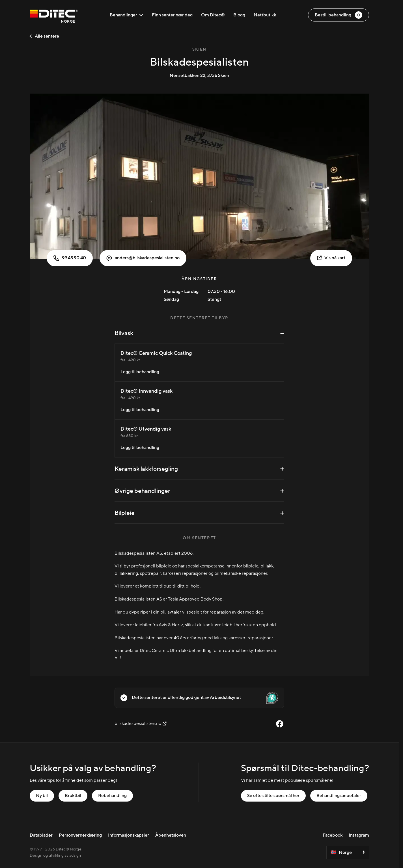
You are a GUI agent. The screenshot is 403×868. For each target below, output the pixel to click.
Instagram (359, 835)
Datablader (41, 835)
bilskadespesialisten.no (141, 724)
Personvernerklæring (80, 835)
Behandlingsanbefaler (339, 796)
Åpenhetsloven (171, 835)
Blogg (239, 15)
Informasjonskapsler (129, 835)
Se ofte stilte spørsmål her (273, 796)
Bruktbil (73, 796)
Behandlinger (127, 15)
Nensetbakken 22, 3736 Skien (199, 75)
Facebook (333, 835)
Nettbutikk (265, 15)
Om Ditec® (213, 15)
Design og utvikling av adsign (55, 856)
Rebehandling (112, 796)
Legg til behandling (140, 372)
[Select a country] (348, 852)
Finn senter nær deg (172, 15)
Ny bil (42, 796)
